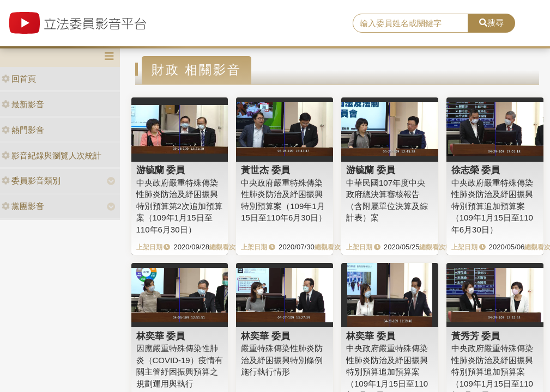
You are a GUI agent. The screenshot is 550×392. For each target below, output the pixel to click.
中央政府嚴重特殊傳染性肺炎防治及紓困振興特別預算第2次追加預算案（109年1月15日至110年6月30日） (179, 206)
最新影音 (23, 104)
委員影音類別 (31, 180)
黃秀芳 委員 (476, 336)
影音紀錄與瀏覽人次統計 (52, 155)
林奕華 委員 (161, 336)
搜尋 (491, 23)
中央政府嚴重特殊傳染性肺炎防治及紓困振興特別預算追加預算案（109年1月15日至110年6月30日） (492, 206)
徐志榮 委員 (476, 170)
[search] (410, 23)
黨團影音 (23, 206)
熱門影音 (23, 130)
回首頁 (19, 79)
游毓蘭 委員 (161, 170)
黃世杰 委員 (265, 170)
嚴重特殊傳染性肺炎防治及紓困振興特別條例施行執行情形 (282, 360)
